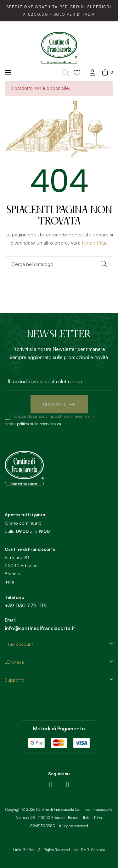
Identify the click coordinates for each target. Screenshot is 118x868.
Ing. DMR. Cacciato (89, 850)
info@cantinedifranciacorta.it (40, 628)
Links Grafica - (25, 850)
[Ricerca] (59, 264)
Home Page (95, 243)
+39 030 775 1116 (26, 605)
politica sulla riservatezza (39, 424)
